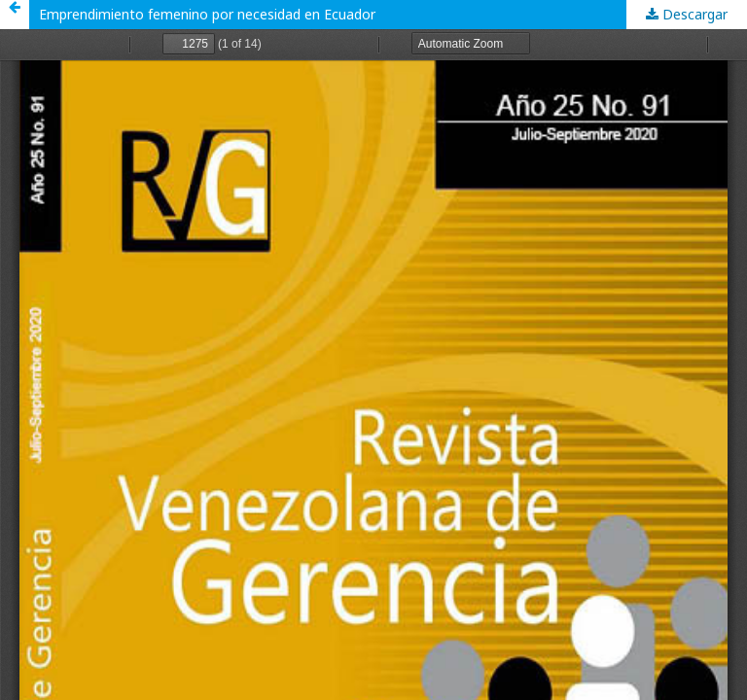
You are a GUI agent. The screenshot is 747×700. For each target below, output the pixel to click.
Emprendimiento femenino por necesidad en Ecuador (207, 14)
